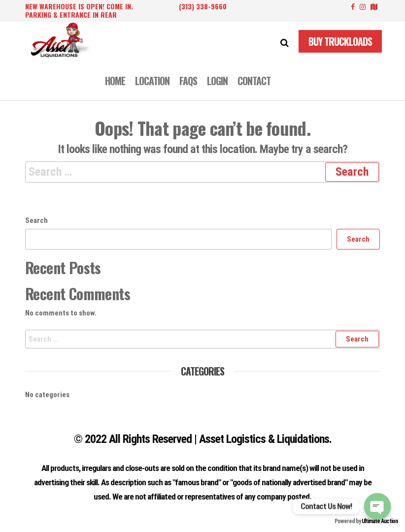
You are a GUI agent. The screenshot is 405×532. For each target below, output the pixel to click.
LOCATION (152, 81)
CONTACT (254, 81)
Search (36, 220)
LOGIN (217, 81)
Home (115, 81)
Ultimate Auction (380, 521)
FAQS (188, 81)
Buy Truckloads (340, 41)
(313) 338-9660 (203, 6)
